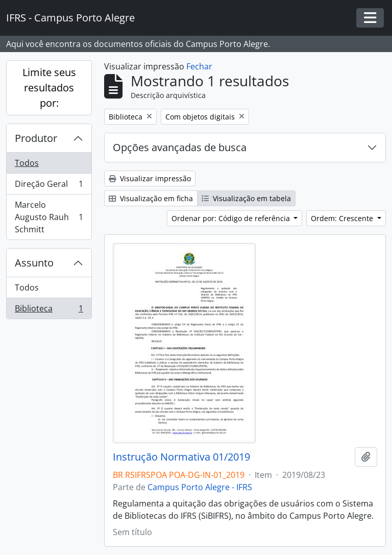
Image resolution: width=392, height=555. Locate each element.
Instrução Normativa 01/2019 (181, 457)
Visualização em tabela (246, 198)
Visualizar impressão (150, 178)
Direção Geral (49, 186)
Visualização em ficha (151, 198)
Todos (27, 163)
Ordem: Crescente (343, 218)
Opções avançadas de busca (180, 147)
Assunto (34, 263)
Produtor (36, 138)
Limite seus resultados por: (49, 88)
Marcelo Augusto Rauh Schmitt (49, 217)
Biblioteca (49, 310)
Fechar (199, 66)
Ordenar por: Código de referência (232, 218)
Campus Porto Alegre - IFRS (200, 487)
